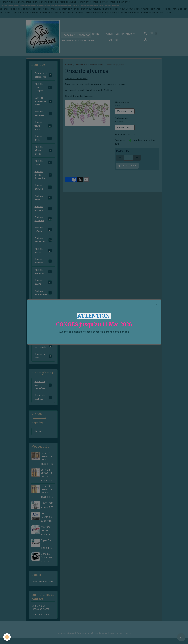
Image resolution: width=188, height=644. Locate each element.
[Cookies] (7, 637)
